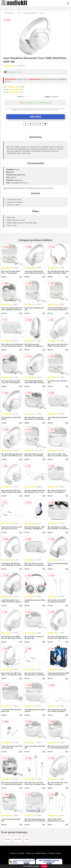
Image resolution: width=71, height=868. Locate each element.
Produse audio (9, 13)
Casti (19, 13)
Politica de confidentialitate (36, 853)
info (21, 277)
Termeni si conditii (17, 853)
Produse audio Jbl (30, 13)
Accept (44, 866)
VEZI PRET (35, 117)
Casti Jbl (42, 13)
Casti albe (18, 839)
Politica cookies (55, 853)
